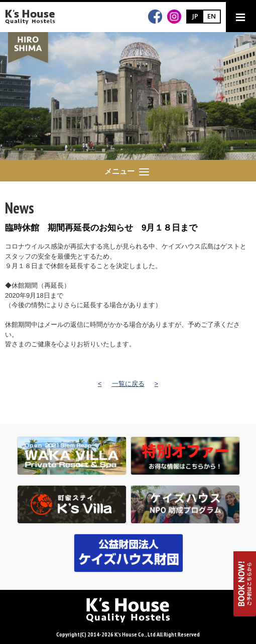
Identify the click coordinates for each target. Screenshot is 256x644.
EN (212, 16)
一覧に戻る (128, 384)
